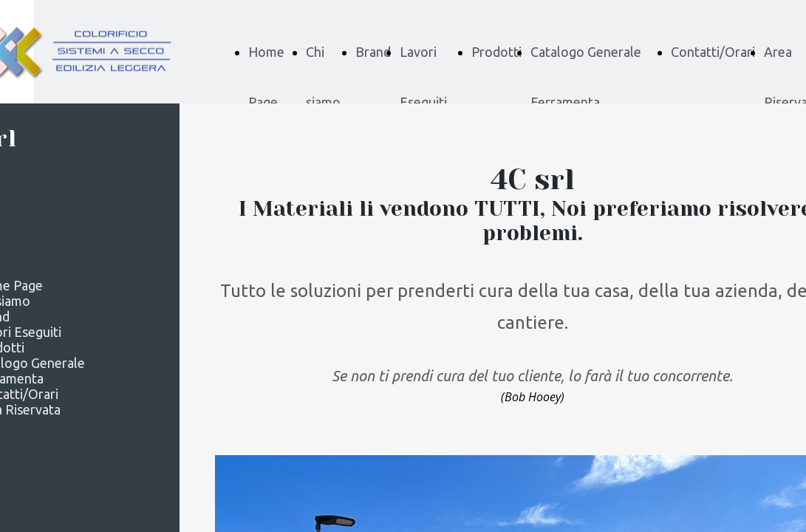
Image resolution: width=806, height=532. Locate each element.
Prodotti (496, 52)
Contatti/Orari (713, 52)
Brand (373, 52)
